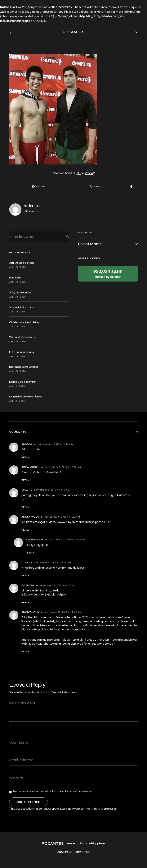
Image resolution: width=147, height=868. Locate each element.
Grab (25, 490)
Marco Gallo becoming (22, 382)
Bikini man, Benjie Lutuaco (24, 367)
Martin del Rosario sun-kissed (26, 397)
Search (65, 237)
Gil (79, 173)
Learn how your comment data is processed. (89, 809)
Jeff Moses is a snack (21, 263)
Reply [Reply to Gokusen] (25, 602)
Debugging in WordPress (95, 12)
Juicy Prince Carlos (20, 293)
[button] (11, 32)
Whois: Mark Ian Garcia (23, 337)
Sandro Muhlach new (21, 307)
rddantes (32, 206)
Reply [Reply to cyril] (25, 576)
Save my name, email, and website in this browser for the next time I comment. (54, 791)
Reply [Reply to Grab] (25, 507)
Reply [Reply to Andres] (25, 457)
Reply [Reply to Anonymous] (25, 530)
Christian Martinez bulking (24, 322)
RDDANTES (74, 32)
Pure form (15, 278)
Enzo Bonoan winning (22, 352)
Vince (89, 173)
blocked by (108, 274)
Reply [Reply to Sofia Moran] (25, 480)
